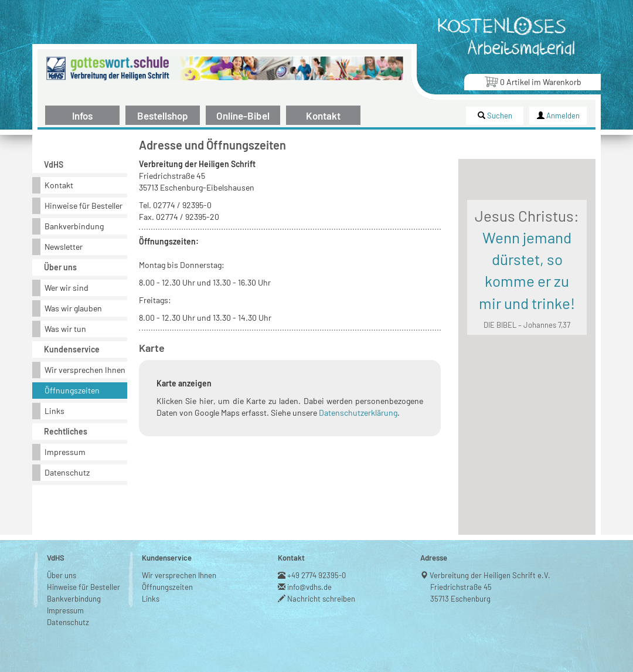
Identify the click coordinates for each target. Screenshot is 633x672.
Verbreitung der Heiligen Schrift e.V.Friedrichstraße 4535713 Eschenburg (490, 587)
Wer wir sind (67, 288)
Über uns (62, 575)
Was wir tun (65, 329)
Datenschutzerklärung (358, 413)
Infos (82, 116)
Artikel (533, 81)
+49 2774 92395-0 (317, 575)
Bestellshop (163, 116)
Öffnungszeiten (72, 390)
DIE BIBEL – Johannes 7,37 (527, 325)
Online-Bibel (243, 116)
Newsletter (64, 247)
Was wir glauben (73, 308)
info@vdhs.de (310, 587)
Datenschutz (67, 472)
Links (55, 411)
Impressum (65, 452)
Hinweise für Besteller (84, 206)
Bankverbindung (74, 226)
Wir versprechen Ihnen (85, 370)
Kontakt (323, 116)
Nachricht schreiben (321, 599)
